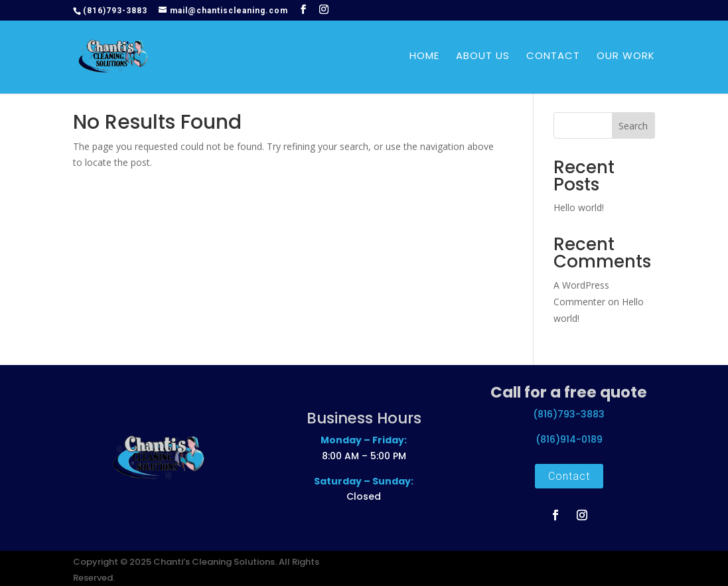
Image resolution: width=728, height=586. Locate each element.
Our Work (626, 59)
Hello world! (579, 207)
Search (633, 126)
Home (424, 59)
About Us (483, 59)
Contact (553, 59)
